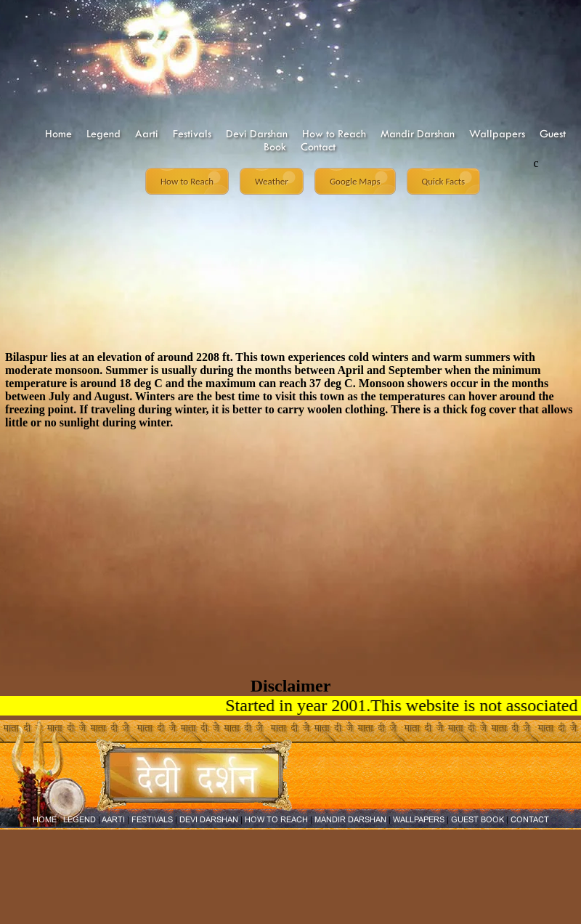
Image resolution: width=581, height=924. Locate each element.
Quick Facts (444, 181)
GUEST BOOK (478, 819)
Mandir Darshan (418, 134)
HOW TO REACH (276, 819)
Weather (272, 181)
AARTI (113, 819)
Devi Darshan (257, 134)
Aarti (147, 134)
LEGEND (80, 819)
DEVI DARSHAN (209, 819)
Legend (103, 134)
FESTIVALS (152, 819)
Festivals (192, 134)
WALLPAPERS (419, 819)
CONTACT (530, 819)
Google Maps (355, 181)
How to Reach (334, 134)
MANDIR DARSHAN (350, 819)
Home (58, 134)
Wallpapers (497, 134)
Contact (318, 147)
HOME (45, 819)
